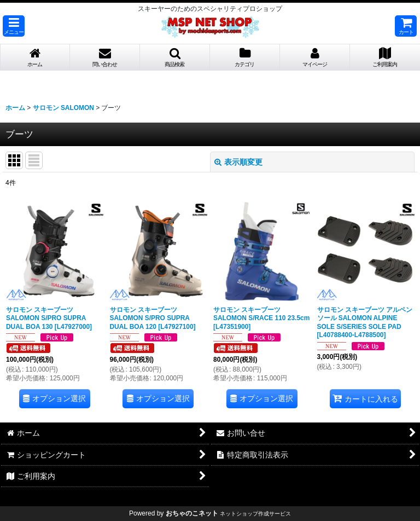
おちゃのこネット (192, 513)
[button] (14, 26)
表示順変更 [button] (238, 162)
